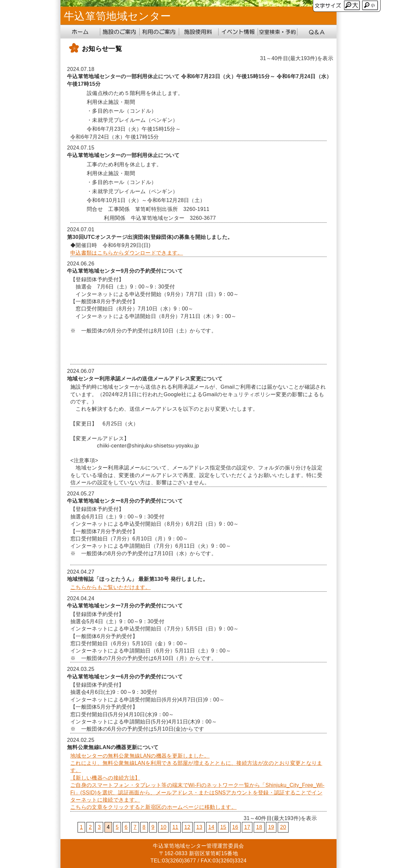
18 (259, 827)
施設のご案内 (120, 32)
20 (283, 827)
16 (235, 827)
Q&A (317, 32)
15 (223, 827)
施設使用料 (198, 32)
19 (271, 827)
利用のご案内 (159, 32)
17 (247, 827)
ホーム (80, 32)
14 (211, 827)
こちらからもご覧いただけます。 (111, 587)
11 (175, 827)
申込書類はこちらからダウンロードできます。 (127, 253)
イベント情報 (238, 32)
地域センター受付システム (277, 32)
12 (187, 827)
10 (163, 827)
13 (199, 827)
